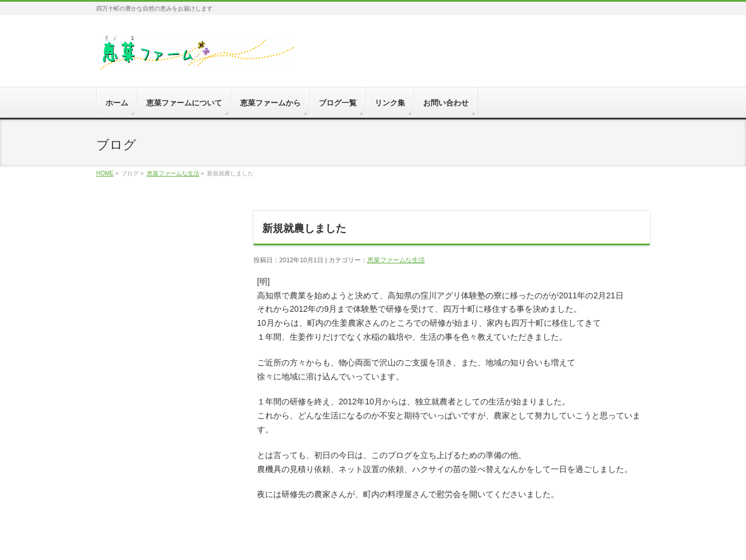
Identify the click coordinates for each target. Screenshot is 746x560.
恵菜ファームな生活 (173, 173)
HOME (105, 173)
